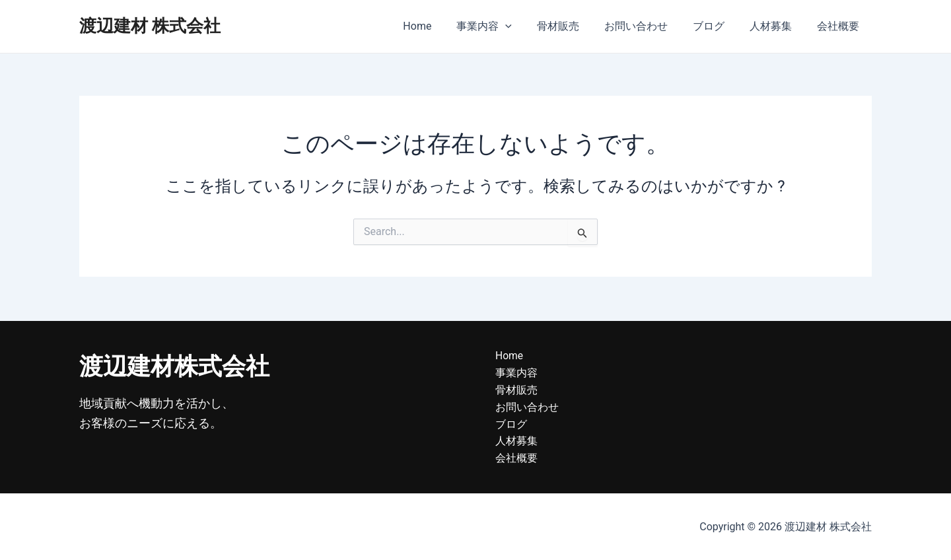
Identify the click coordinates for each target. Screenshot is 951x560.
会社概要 (840, 26)
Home (443, 26)
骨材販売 (576, 26)
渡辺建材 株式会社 (150, 26)
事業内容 (506, 26)
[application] (527, 26)
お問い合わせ (650, 26)
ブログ (719, 26)
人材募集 (777, 26)
